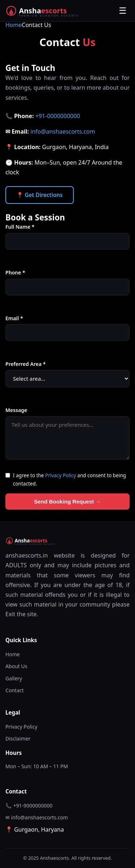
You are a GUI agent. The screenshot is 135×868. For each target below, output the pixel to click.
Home (14, 25)
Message (16, 410)
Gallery (14, 678)
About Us (16, 666)
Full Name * (20, 227)
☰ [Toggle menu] (123, 11)
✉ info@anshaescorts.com (37, 817)
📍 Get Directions (40, 195)
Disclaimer (18, 739)
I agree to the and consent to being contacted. (69, 479)
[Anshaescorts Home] (48, 11)
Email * (14, 318)
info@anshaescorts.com (63, 131)
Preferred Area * (26, 364)
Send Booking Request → (68, 502)
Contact (15, 690)
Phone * (15, 272)
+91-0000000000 (58, 116)
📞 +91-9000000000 (29, 806)
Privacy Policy (61, 475)
